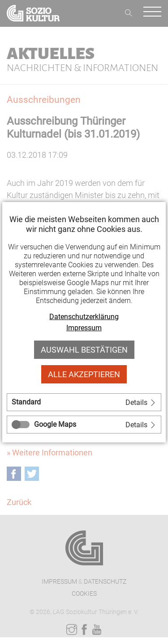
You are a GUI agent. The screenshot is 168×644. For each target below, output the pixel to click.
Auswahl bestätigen (84, 350)
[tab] (84, 402)
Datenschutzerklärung (84, 317)
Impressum (84, 328)
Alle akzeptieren (84, 374)
